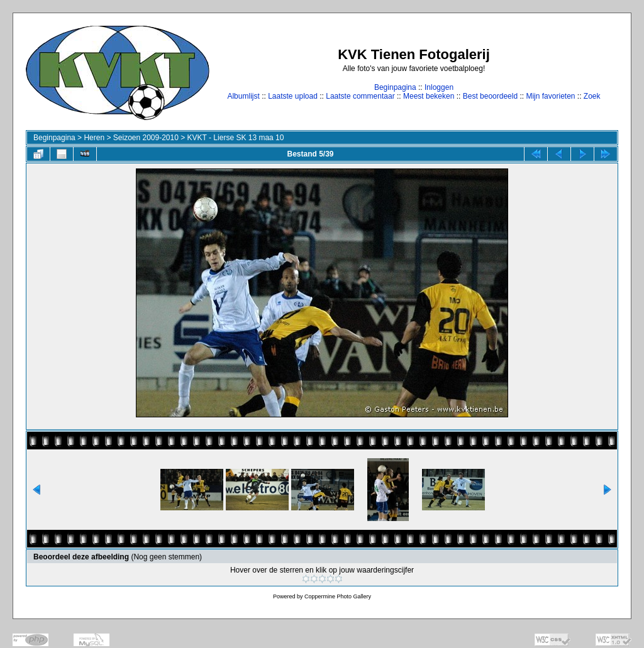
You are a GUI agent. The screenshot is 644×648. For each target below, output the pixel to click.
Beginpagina (395, 87)
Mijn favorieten (550, 96)
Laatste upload (293, 96)
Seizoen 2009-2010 (146, 138)
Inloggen (439, 87)
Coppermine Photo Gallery (338, 596)
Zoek (592, 96)
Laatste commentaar (360, 96)
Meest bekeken (429, 96)
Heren (94, 138)
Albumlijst (243, 96)
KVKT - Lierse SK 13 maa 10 (236, 138)
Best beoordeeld (490, 96)
